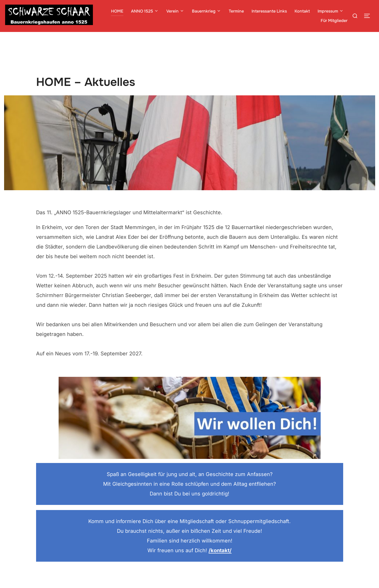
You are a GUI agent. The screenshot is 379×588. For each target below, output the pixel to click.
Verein (175, 11)
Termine (236, 11)
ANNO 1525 (145, 11)
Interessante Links (269, 11)
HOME (117, 11)
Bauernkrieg (207, 11)
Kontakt (302, 11)
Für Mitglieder (334, 21)
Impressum (331, 11)
